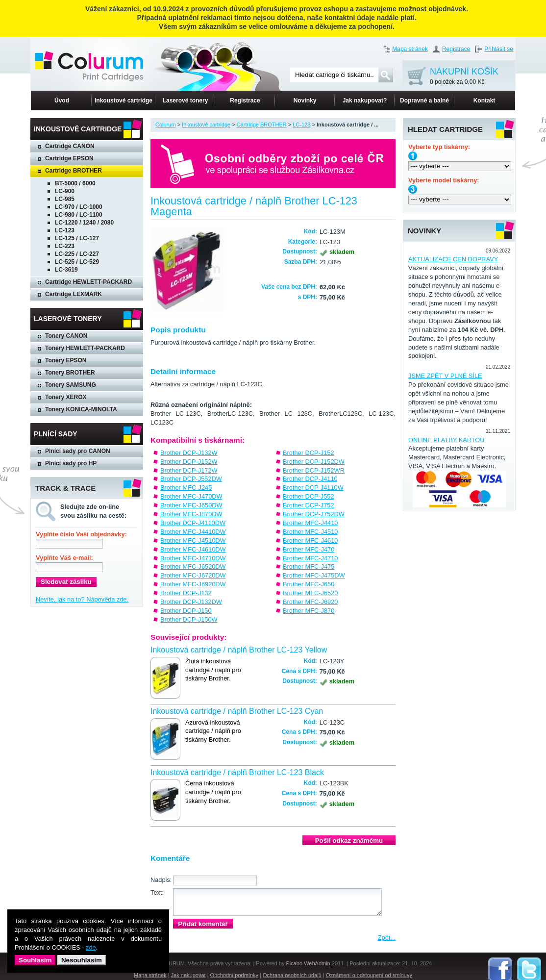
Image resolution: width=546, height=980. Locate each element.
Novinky (305, 101)
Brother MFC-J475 (309, 566)
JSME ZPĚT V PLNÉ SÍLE (445, 376)
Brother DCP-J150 (186, 611)
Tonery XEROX (66, 397)
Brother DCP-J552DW (191, 479)
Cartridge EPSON (69, 158)
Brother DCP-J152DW (314, 462)
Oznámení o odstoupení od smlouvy (369, 975)
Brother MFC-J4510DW (193, 540)
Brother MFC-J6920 (310, 602)
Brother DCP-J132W (189, 453)
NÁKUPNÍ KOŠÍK (464, 77)
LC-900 (65, 191)
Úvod (62, 101)
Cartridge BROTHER (74, 171)
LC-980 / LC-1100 (79, 215)
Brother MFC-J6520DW (193, 566)
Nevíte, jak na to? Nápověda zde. (82, 599)
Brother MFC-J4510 (310, 532)
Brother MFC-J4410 (310, 523)
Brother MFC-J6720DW (193, 575)
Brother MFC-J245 (186, 488)
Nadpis (160, 880)
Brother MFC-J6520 (310, 593)
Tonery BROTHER (70, 373)
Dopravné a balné (424, 101)
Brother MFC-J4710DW (193, 558)
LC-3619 (66, 270)
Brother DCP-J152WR (314, 470)
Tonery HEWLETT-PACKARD (85, 348)
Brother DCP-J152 (309, 453)
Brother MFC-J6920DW (193, 584)
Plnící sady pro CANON (78, 451)
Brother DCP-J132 (186, 593)
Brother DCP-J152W (189, 462)
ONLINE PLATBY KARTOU (447, 440)
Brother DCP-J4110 (310, 479)
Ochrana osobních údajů (292, 975)
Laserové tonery (186, 101)
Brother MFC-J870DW (191, 514)
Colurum (166, 125)
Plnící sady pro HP (71, 463)
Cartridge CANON (70, 146)
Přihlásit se (499, 49)
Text (156, 892)
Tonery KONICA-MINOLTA (81, 409)
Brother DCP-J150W (189, 619)
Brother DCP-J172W (189, 470)
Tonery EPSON (66, 360)
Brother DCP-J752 (309, 505)
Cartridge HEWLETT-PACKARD (88, 282)
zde (91, 947)
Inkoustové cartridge (124, 101)
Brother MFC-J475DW (314, 575)
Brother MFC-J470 (309, 549)
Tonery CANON (66, 336)
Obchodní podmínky (234, 975)
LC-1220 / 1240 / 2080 (84, 223)
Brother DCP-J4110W (313, 488)
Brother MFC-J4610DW (193, 549)
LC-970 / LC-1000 (79, 207)
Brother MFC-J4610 (310, 540)
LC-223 (65, 246)
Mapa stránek (410, 49)
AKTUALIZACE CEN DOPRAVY (453, 259)
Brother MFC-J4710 (310, 558)
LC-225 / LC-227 (77, 254)
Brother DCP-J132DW (191, 602)
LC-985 (65, 199)
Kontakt (484, 101)
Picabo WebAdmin (308, 963)
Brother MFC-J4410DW (193, 532)
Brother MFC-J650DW (191, 505)
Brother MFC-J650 (309, 584)
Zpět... (387, 938)
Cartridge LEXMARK (74, 294)
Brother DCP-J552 (309, 496)
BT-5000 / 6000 (75, 183)
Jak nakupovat (188, 975)
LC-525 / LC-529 (77, 262)
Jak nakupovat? (365, 101)
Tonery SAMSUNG (71, 385)
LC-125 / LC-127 (77, 238)
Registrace (456, 49)
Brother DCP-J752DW (314, 514)
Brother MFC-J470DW (191, 496)
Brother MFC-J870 (309, 611)
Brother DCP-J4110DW (193, 523)
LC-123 (65, 230)
